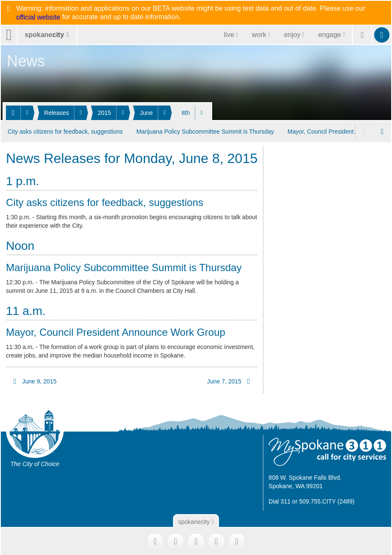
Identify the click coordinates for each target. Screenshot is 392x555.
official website (38, 17)
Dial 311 (280, 500)
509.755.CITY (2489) (327, 500)
